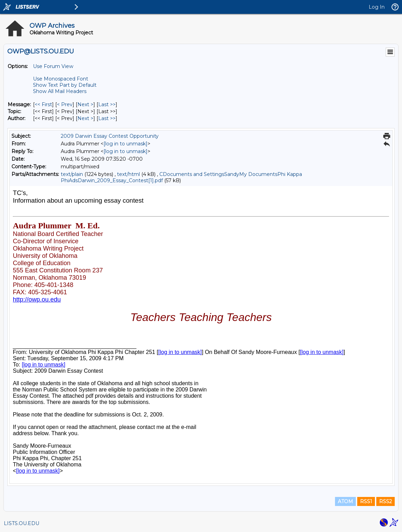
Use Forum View (53, 66)
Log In (377, 7)
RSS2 (386, 501)
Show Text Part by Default (65, 85)
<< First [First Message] (43, 104)
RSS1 (366, 501)
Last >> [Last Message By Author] (107, 118)
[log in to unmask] (125, 144)
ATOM (345, 501)
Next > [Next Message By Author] (85, 118)
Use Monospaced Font (61, 79)
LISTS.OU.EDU (22, 523)
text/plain (72, 174)
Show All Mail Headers (60, 91)
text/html (128, 174)
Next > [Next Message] (85, 104)
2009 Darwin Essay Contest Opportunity (110, 136)
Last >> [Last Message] (107, 104)
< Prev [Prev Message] (65, 104)
